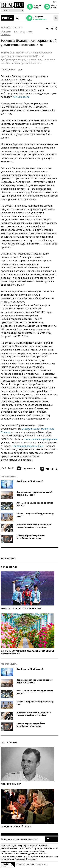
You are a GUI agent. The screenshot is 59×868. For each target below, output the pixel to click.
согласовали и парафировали (40, 439)
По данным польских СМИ (28, 446)
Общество (6, 32)
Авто (30, 32)
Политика (6, 35)
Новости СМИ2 (8, 558)
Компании (19, 32)
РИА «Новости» (22, 97)
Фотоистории (9, 567)
